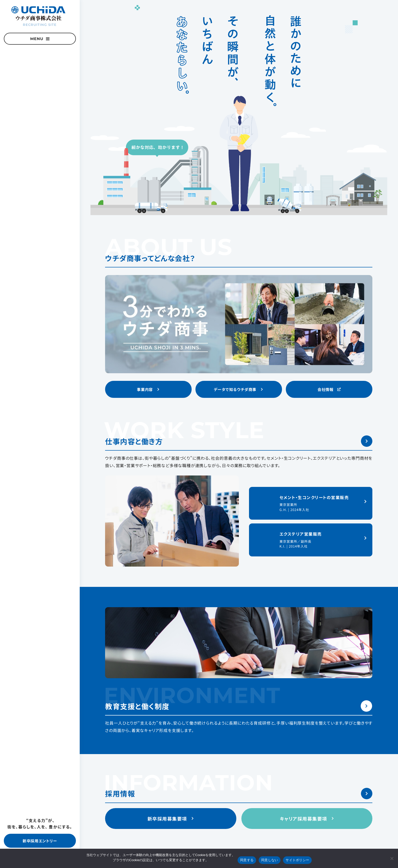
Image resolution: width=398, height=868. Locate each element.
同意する (247, 860)
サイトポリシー (297, 860)
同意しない (270, 860)
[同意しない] (392, 858)
